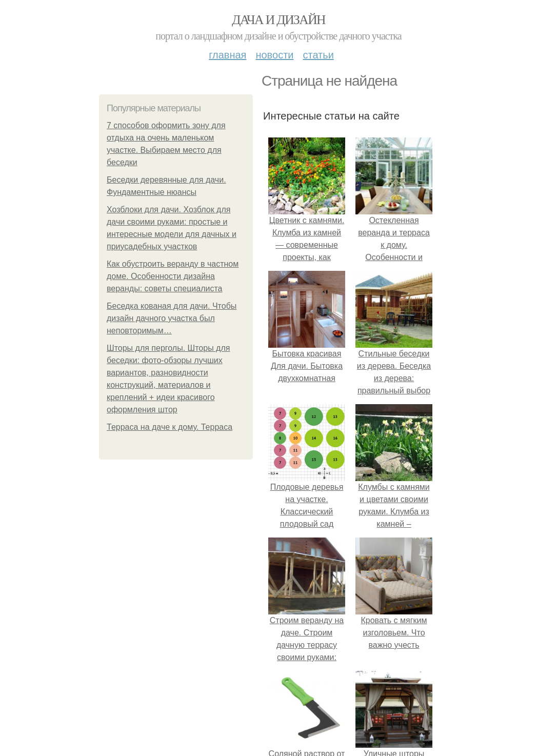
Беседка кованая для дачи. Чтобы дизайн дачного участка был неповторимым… (172, 318)
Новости (274, 55)
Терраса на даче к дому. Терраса (170, 427)
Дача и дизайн (278, 20)
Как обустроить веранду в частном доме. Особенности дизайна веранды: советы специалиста (173, 276)
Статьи (318, 55)
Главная (227, 55)
